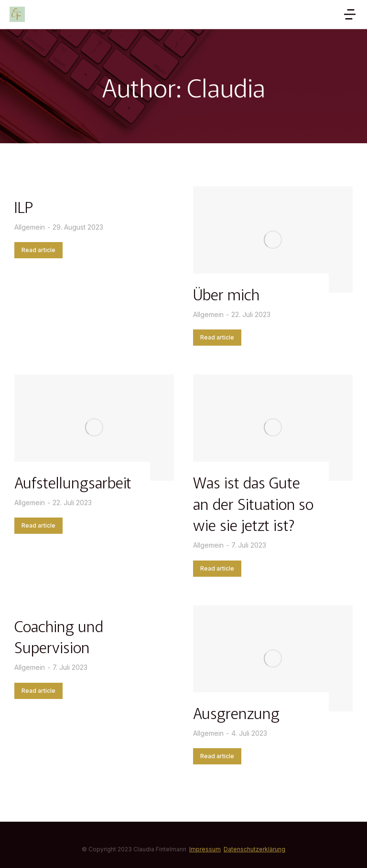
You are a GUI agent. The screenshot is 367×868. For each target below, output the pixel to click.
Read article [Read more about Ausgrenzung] (217, 756)
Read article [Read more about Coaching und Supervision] (38, 691)
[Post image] (273, 239)
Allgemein (30, 227)
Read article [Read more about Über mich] (217, 337)
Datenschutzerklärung (254, 849)
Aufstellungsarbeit (73, 482)
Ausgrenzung (236, 712)
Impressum (205, 849)
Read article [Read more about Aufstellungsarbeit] (38, 525)
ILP (24, 206)
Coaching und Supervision (59, 636)
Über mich (226, 294)
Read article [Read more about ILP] (38, 250)
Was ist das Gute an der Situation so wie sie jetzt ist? (253, 503)
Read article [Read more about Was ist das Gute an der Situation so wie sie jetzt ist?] (217, 568)
